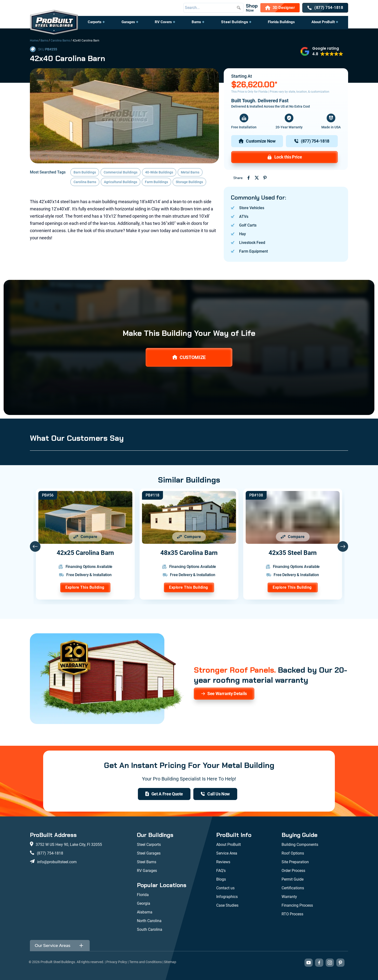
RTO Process (292, 914)
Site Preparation (295, 862)
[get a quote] (164, 794)
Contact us (225, 888)
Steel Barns (147, 862)
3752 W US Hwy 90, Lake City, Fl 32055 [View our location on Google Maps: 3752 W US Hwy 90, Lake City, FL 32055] (69, 845)
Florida (143, 895)
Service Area (227, 853)
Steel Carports (149, 845)
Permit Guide (293, 879)
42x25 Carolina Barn (85, 553)
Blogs (221, 879)
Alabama (145, 912)
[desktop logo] (54, 23)
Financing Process (297, 905)
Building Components (300, 845)
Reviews (223, 862)
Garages (128, 22)
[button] (96, 24)
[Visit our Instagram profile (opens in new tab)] (330, 963)
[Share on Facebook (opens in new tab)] (249, 178)
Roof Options (293, 853)
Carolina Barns (60, 41)
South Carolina (150, 929)
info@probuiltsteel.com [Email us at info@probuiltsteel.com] (57, 862)
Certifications (293, 888)
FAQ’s (221, 871)
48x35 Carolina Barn (189, 553)
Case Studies (227, 905)
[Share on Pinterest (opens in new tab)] (265, 178)
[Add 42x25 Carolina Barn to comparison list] (85, 537)
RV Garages (147, 871)
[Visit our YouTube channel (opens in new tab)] (309, 963)
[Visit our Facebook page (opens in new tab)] (319, 963)
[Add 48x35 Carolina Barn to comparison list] (189, 537)
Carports (95, 22)
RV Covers (163, 22)
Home (34, 41)
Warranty (289, 897)
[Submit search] (239, 8)
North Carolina (149, 921)
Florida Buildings (281, 22)
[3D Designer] (280, 8)
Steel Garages (149, 853)
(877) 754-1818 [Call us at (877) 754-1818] (50, 853)
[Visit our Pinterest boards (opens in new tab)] (340, 963)
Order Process (293, 871)
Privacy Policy (117, 962)
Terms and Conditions (145, 962)
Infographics (227, 897)
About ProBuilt (323, 22)
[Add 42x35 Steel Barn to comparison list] (293, 537)
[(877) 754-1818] (325, 8)
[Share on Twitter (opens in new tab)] (257, 178)
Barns (196, 22)
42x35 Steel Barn (293, 553)
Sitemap (170, 962)
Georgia (144, 903)
